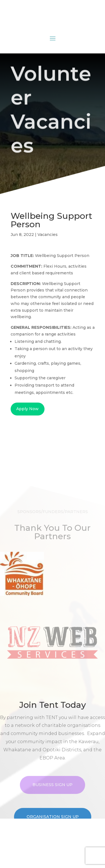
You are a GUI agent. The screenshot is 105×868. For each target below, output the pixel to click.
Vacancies (48, 235)
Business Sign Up (53, 800)
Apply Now (27, 409)
